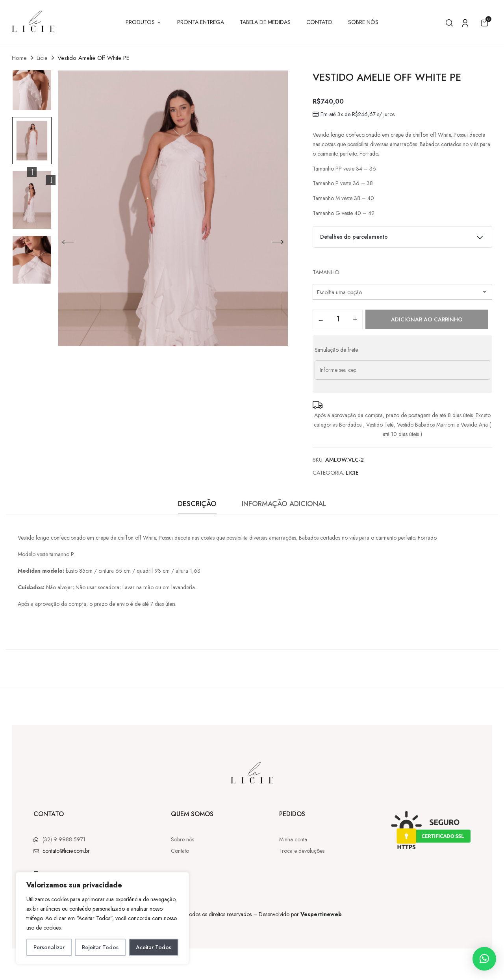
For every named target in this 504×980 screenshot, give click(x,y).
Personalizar (49, 947)
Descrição (197, 504)
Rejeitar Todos (100, 947)
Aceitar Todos (154, 947)
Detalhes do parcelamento (403, 236)
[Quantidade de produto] (338, 319)
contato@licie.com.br (66, 851)
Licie (42, 58)
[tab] (197, 506)
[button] (484, 23)
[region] (102, 918)
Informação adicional (284, 504)
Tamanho (326, 272)
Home (19, 58)
